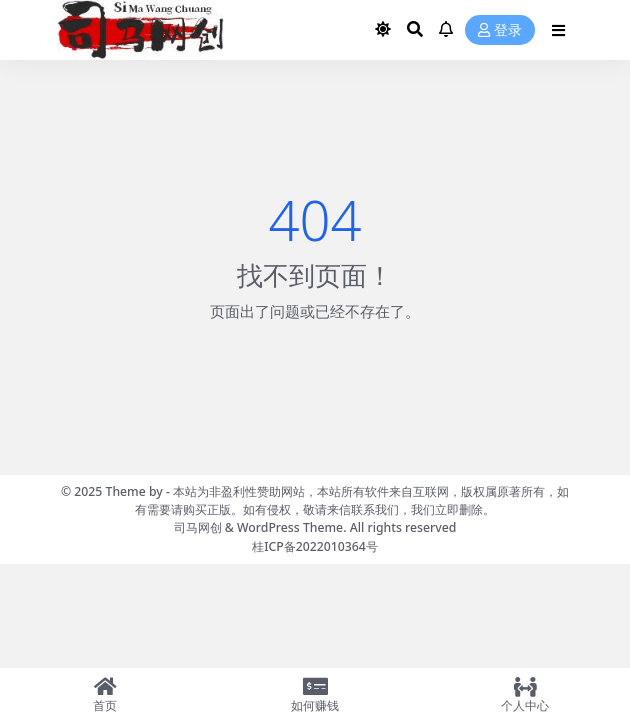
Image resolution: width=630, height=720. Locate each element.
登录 (500, 30)
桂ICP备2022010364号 (315, 546)
